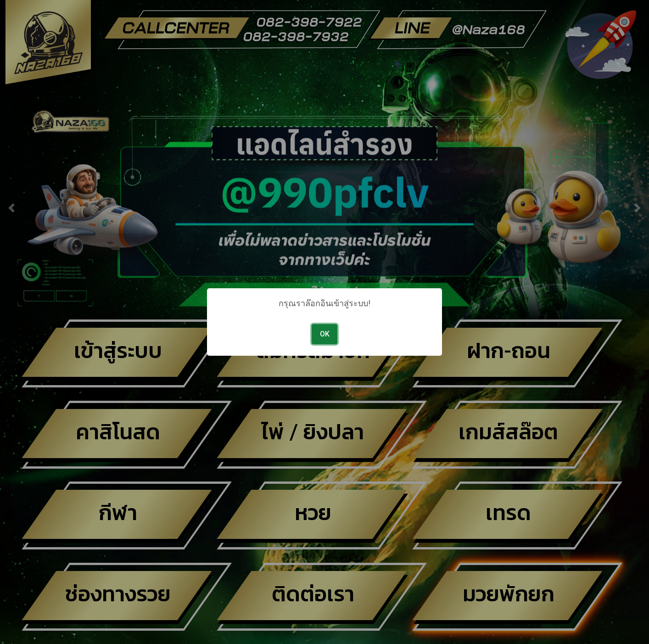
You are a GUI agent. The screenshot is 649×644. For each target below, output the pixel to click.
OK (325, 334)
